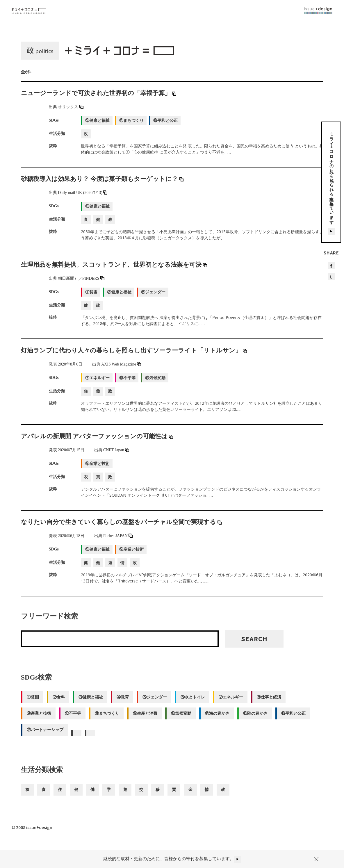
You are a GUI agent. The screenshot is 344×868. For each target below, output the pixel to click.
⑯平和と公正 (300, 720)
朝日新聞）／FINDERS (81, 285)
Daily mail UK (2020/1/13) (83, 200)
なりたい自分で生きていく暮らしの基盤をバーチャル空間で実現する (135, 529)
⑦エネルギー (236, 704)
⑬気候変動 (185, 720)
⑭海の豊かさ (222, 720)
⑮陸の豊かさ (261, 720)
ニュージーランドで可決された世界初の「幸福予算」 (109, 100)
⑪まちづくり (109, 720)
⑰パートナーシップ (45, 737)
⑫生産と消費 (148, 720)
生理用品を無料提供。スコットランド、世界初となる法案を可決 (127, 271)
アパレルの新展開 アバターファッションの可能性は (107, 443)
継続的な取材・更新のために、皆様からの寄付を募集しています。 (172, 855)
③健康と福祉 (92, 704)
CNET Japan (116, 457)
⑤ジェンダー (158, 704)
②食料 (60, 704)
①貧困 (33, 704)
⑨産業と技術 (39, 720)
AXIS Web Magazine (121, 371)
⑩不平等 (74, 720)
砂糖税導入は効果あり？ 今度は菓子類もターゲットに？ (113, 186)
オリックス (71, 114)
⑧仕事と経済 (275, 704)
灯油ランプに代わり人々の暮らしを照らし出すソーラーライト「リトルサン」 (149, 357)
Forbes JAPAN (118, 543)
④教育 (125, 704)
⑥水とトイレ (197, 704)
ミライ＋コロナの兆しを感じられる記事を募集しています (331, 186)
